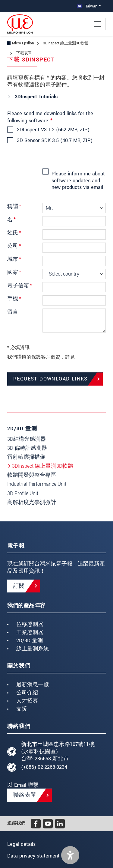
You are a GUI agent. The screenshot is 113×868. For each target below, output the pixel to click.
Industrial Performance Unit (37, 484)
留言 (13, 312)
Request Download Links (50, 379)
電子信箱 (20, 286)
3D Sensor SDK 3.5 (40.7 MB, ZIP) (54, 141)
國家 (14, 272)
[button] (70, 855)
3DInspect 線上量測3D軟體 (43, 466)
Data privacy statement (33, 856)
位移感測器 (30, 624)
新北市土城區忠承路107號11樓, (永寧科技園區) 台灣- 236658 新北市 (58, 752)
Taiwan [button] (87, 6)
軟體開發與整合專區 (32, 475)
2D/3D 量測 (30, 641)
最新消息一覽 (33, 685)
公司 (14, 246)
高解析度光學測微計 (32, 502)
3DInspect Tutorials (35, 97)
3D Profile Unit (23, 493)
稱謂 (14, 206)
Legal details (21, 844)
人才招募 (27, 701)
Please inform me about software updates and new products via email (78, 180)
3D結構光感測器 (27, 439)
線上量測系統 (33, 649)
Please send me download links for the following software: (50, 117)
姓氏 (14, 233)
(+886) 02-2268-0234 (44, 767)
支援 (22, 709)
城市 (14, 259)
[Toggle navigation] (97, 24)
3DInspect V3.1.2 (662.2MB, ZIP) (53, 130)
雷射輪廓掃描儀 (26, 457)
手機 (14, 299)
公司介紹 (27, 693)
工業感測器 (30, 632)
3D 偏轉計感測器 (27, 448)
